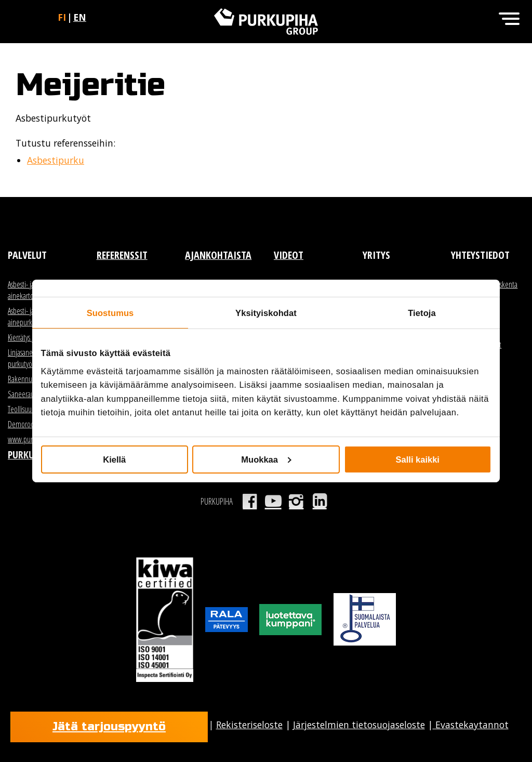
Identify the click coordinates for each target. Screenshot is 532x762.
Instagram (296, 501)
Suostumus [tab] (110, 312)
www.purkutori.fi (31, 439)
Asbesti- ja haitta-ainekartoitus (31, 290)
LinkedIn (320, 501)
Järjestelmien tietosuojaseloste (359, 725)
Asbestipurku (56, 160)
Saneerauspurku (30, 394)
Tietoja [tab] (422, 312)
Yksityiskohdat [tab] (266, 312)
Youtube (273, 501)
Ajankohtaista (218, 255)
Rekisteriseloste (249, 725)
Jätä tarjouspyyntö (109, 727)
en (80, 17)
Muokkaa (266, 459)
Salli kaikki (418, 459)
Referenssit (122, 255)
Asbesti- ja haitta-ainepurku (31, 317)
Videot (289, 255)
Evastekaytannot (471, 725)
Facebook (250, 501)
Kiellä (114, 459)
